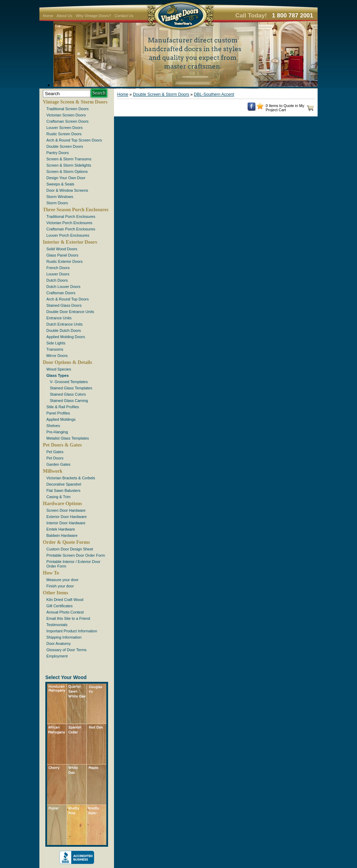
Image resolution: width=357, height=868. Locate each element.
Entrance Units (59, 318)
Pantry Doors (58, 153)
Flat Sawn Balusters (63, 490)
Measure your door (62, 580)
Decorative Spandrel (64, 484)
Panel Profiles (58, 413)
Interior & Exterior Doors (70, 242)
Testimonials (57, 625)
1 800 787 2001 (293, 16)
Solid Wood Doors (62, 249)
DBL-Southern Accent (214, 94)
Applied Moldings (61, 419)
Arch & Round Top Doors (67, 299)
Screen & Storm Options (67, 172)
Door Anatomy (59, 644)
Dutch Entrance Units (64, 324)
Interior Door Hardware (66, 523)
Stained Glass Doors (64, 305)
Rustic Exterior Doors (64, 261)
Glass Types (58, 375)
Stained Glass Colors (68, 394)
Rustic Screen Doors (64, 134)
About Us (64, 16)
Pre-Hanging (57, 432)
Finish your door (60, 586)
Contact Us (124, 16)
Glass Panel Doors (62, 255)
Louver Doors (58, 274)
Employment (57, 656)
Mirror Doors (57, 356)
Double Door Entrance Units (70, 312)
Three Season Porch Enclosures (76, 210)
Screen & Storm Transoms (69, 159)
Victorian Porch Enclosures (69, 223)
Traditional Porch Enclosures (71, 216)
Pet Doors (55, 458)
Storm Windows (60, 197)
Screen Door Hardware (66, 510)
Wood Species (59, 369)
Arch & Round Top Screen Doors (74, 140)
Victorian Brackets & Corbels (71, 478)
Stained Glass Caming (69, 401)
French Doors (58, 268)
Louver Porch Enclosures (68, 235)
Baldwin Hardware (62, 535)
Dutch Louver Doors (63, 287)
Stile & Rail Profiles (63, 407)
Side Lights (56, 343)
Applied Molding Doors (66, 337)
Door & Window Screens (67, 190)
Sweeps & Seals (60, 184)
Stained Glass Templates (71, 388)
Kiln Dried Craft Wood (65, 600)
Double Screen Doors (65, 146)
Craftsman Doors (61, 293)
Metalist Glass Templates (68, 438)
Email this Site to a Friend (68, 618)
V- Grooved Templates (69, 382)
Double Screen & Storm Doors (161, 94)
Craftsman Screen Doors (67, 121)
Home (48, 16)
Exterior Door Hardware (67, 517)
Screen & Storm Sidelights (69, 165)
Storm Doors (57, 203)
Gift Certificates (59, 606)
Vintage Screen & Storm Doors (75, 102)
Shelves (53, 426)
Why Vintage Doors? (94, 16)
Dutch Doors (57, 280)
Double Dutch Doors (64, 330)
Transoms (55, 349)
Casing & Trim (58, 497)
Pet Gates (55, 452)
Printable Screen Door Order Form (76, 555)
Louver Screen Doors (64, 128)
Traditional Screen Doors (67, 109)
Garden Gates (58, 464)
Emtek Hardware (61, 529)
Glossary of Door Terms (66, 650)
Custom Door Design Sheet (70, 549)
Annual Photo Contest (65, 612)
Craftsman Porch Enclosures (71, 229)
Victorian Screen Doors (66, 115)
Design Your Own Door (66, 178)
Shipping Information (64, 637)
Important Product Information (72, 631)
